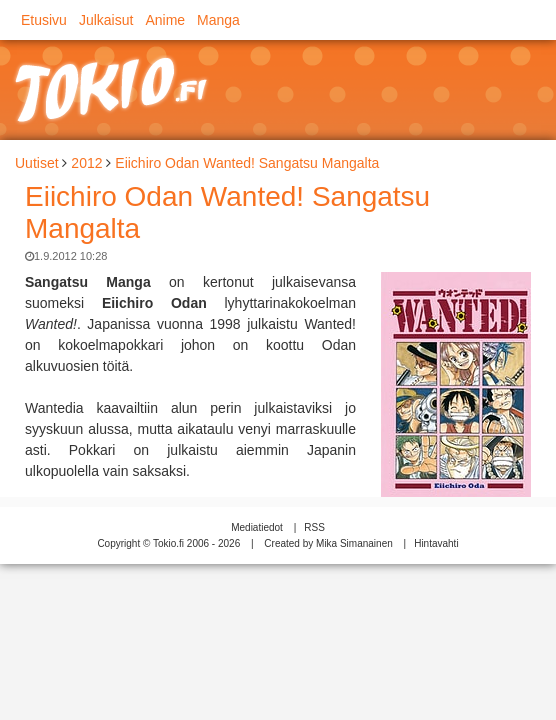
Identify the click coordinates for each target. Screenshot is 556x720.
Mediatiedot (257, 527)
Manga (218, 20)
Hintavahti (436, 543)
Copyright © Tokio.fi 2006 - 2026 (168, 543)
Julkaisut (106, 20)
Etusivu (44, 20)
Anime (165, 20)
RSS (314, 527)
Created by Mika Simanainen (328, 543)
